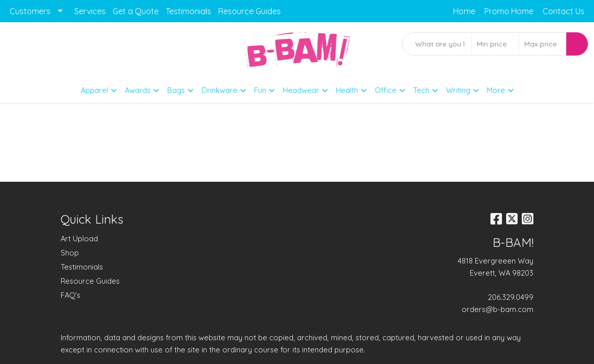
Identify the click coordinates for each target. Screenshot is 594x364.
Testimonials (188, 11)
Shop (70, 253)
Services (90, 11)
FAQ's (70, 295)
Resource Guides (250, 11)
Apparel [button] (94, 90)
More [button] (496, 90)
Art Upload (79, 239)
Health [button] (347, 90)
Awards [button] (138, 90)
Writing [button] (458, 90)
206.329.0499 (511, 297)
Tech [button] (421, 90)
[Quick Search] (437, 44)
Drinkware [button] (219, 90)
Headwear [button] (301, 90)
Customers (30, 11)
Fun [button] (260, 90)
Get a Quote (136, 11)
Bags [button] (176, 90)
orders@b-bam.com (498, 309)
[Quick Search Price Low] (495, 44)
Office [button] (386, 90)
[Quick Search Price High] (543, 44)
